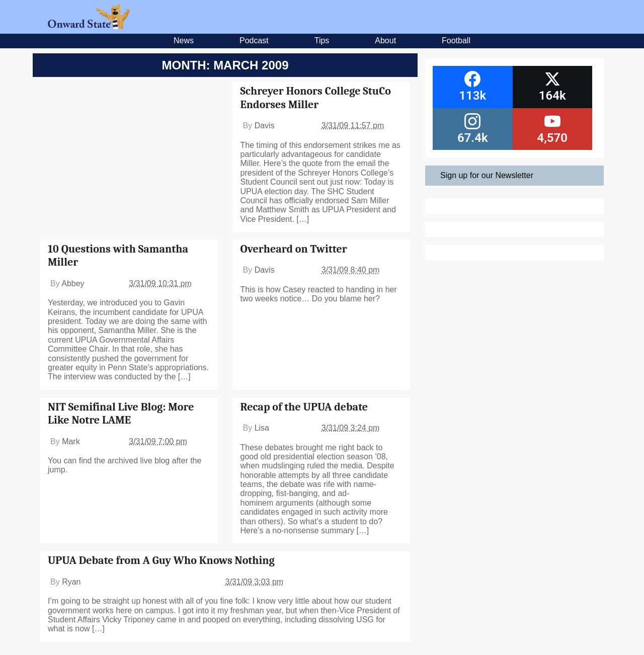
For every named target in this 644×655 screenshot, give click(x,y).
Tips (322, 40)
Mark (71, 441)
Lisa (262, 428)
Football (456, 40)
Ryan (71, 582)
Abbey (73, 283)
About (385, 40)
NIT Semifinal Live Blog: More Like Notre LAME (121, 414)
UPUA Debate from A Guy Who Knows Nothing (161, 560)
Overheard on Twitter (294, 249)
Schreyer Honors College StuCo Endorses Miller (316, 98)
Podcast (254, 40)
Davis (265, 126)
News (184, 40)
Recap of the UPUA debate (304, 407)
